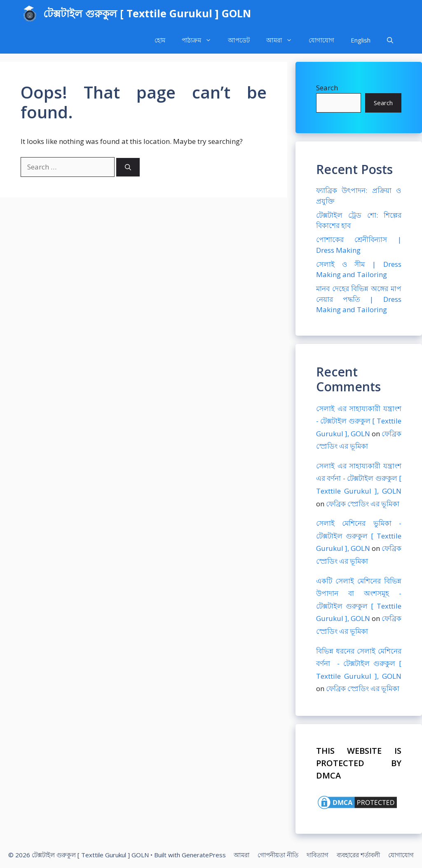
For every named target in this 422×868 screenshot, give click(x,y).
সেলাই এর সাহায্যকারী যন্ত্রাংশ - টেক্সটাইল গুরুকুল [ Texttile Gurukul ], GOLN (359, 421)
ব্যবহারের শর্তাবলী (358, 855)
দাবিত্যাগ (318, 855)
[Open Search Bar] (390, 40)
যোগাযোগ (321, 40)
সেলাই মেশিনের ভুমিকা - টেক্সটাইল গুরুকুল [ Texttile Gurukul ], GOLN (359, 536)
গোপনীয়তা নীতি (278, 855)
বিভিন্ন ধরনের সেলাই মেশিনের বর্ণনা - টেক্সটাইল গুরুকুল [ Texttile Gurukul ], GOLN (359, 663)
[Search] (128, 167)
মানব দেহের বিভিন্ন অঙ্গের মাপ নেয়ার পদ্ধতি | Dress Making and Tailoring (359, 299)
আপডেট (239, 40)
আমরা (283, 40)
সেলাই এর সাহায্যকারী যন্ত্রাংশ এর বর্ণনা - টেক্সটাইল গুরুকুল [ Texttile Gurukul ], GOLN (359, 478)
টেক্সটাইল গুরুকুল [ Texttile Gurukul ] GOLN (147, 13)
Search (327, 88)
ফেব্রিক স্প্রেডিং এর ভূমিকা (363, 504)
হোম (160, 40)
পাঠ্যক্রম (201, 40)
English (361, 40)
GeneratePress (204, 855)
